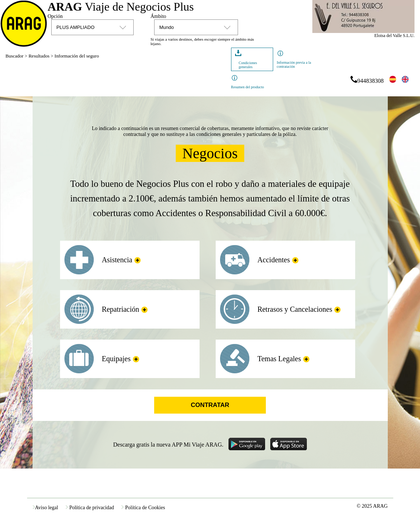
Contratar (210, 405)
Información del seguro (77, 56)
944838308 (367, 81)
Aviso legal (45, 508)
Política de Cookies (143, 508)
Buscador (14, 56)
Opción (55, 16)
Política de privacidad (90, 508)
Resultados (39, 56)
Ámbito (158, 16)
